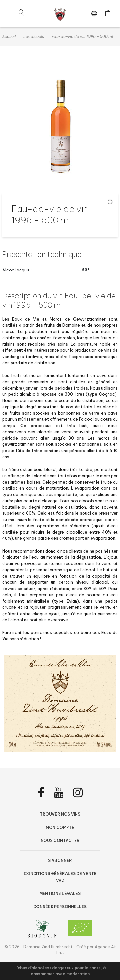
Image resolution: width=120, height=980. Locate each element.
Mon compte (60, 827)
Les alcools (34, 36)
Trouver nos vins (60, 814)
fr (95, 13)
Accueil (9, 36)
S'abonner (60, 860)
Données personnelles (60, 907)
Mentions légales (60, 894)
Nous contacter (60, 841)
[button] (21, 14)
